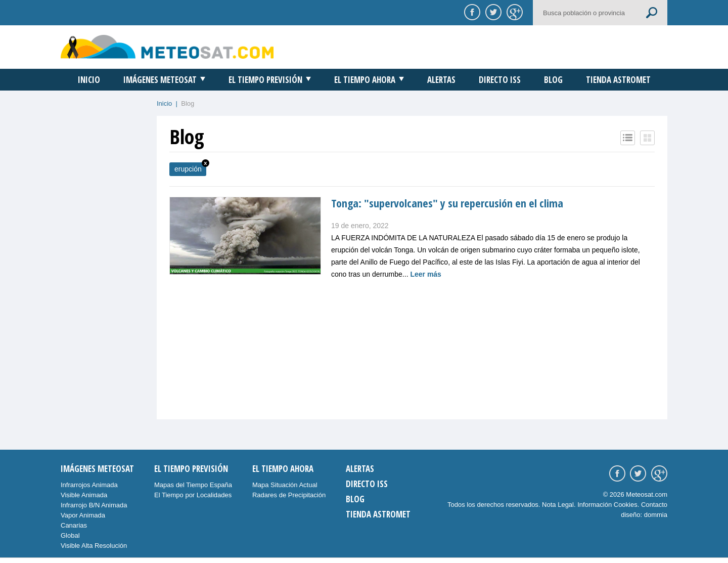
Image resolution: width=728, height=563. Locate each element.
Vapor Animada (83, 515)
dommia (656, 515)
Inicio (89, 80)
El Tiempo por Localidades (193, 495)
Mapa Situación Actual (285, 485)
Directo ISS (500, 80)
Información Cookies (607, 505)
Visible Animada (84, 495)
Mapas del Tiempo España (193, 485)
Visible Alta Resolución (94, 546)
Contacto (654, 505)
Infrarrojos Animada (89, 485)
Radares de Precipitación (289, 495)
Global (70, 535)
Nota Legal (558, 505)
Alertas (441, 80)
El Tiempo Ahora (365, 80)
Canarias (74, 525)
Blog (553, 80)
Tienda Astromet (618, 80)
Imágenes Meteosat (160, 80)
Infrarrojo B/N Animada (94, 505)
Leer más (425, 274)
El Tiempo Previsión (265, 80)
